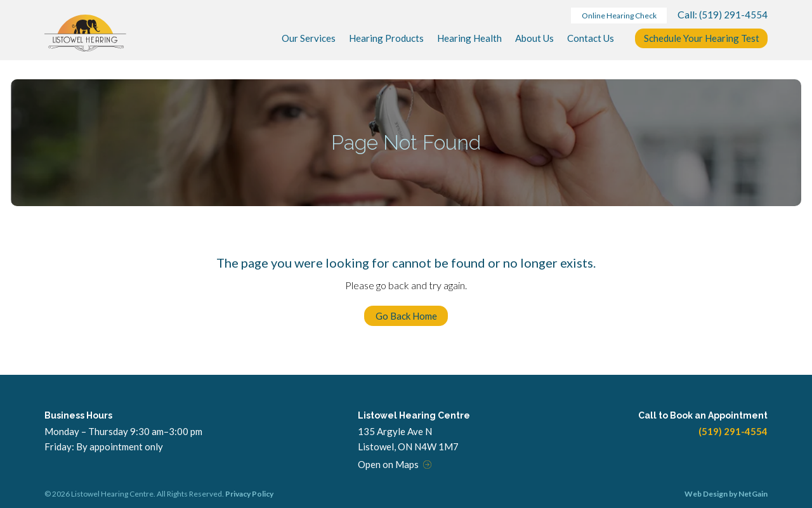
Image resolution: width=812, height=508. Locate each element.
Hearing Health (469, 38)
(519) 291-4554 (733, 15)
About (534, 38)
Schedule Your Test (702, 38)
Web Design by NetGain (726, 494)
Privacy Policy (249, 494)
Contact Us (591, 38)
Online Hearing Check (619, 16)
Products (386, 38)
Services (309, 38)
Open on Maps (388, 464)
